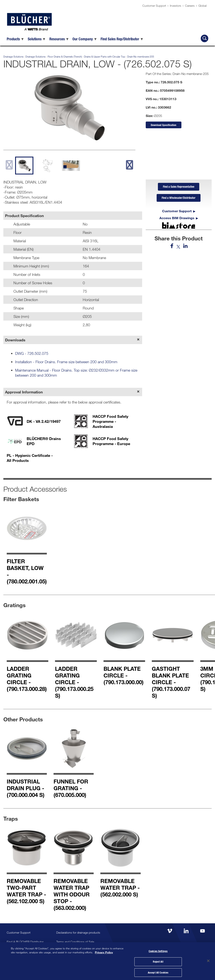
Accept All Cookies (158, 971)
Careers (190, 6)
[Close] (208, 960)
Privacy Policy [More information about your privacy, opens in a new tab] (104, 951)
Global (203, 6)
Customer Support (154, 6)
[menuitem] (16, 39)
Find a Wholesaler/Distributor (179, 199)
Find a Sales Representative (179, 187)
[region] (107, 960)
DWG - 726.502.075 (32, 353)
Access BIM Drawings (177, 219)
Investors (176, 6)
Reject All (158, 960)
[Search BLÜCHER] (205, 38)
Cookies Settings (158, 950)
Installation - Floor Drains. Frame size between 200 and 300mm (66, 362)
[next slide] (129, 165)
